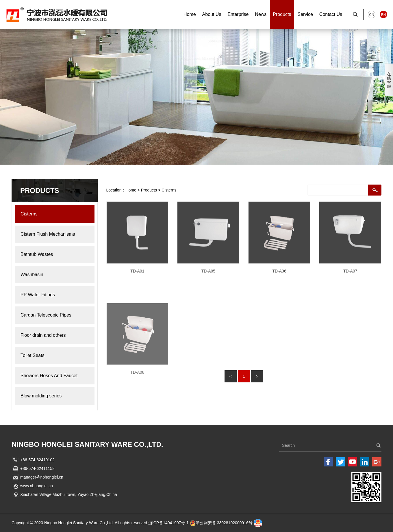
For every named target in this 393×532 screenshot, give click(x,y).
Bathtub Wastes (52, 254)
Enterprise (238, 14)
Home (190, 14)
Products (282, 14)
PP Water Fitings (52, 295)
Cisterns (55, 214)
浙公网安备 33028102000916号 (224, 523)
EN (384, 15)
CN (371, 15)
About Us (212, 14)
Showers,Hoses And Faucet (52, 376)
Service (305, 14)
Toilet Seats (52, 355)
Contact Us (331, 14)
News (261, 14)
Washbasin (52, 275)
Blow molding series (52, 396)
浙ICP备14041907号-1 (168, 523)
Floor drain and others (52, 335)
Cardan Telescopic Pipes (52, 315)
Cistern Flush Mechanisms (52, 234)
